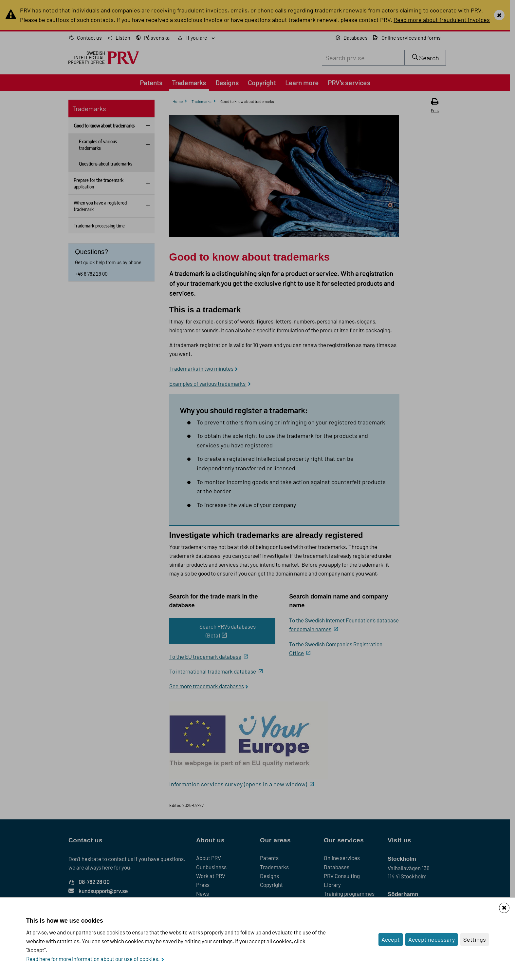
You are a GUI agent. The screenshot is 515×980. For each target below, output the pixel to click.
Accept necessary (432, 939)
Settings (475, 939)
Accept (391, 939)
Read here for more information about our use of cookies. (93, 959)
